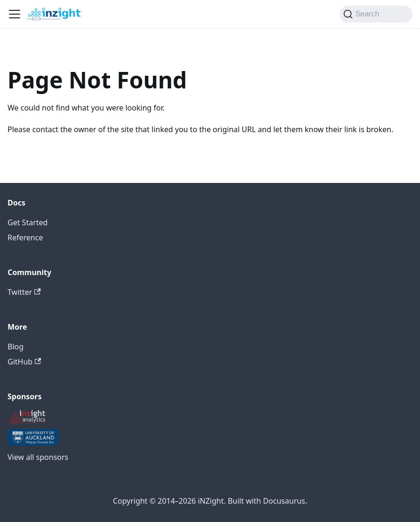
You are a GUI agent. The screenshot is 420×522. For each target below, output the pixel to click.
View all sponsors (38, 457)
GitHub (24, 362)
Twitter (24, 292)
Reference (25, 237)
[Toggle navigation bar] (15, 14)
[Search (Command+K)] (376, 14)
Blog (16, 347)
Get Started (28, 222)
